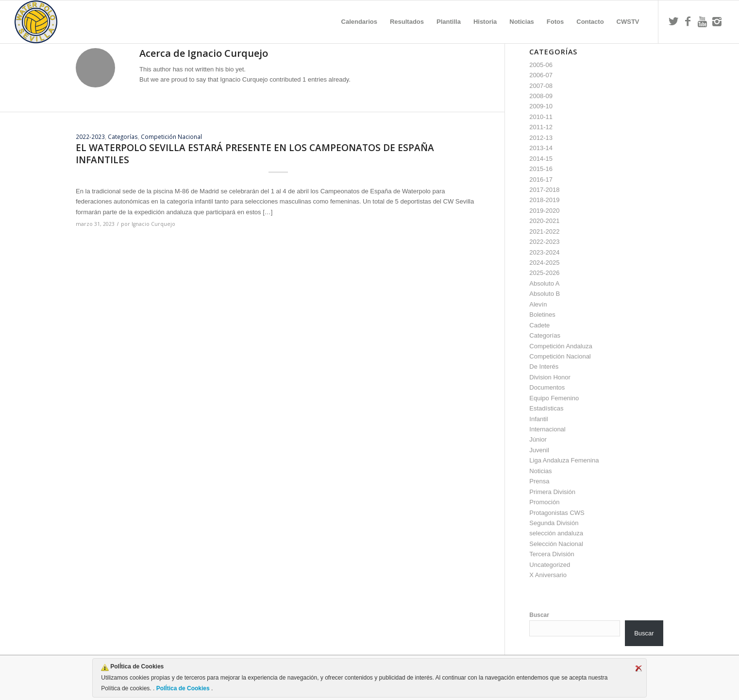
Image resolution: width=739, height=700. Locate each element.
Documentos (547, 387)
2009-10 (541, 106)
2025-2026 (544, 273)
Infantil (538, 419)
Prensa (539, 481)
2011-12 (541, 127)
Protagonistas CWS (557, 513)
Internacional (547, 429)
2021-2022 (544, 231)
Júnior (538, 439)
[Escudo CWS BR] (36, 22)
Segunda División (554, 523)
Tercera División (552, 554)
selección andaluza (556, 533)
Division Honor (550, 377)
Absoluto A (544, 283)
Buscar (539, 615)
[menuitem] (359, 22)
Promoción (544, 502)
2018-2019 (544, 200)
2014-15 (541, 159)
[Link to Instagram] (717, 21)
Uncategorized (550, 565)
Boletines (542, 315)
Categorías (123, 137)
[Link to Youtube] (703, 21)
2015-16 (541, 169)
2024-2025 (544, 263)
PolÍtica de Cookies (183, 688)
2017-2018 (544, 190)
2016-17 (541, 179)
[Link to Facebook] (688, 21)
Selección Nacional (556, 544)
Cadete (539, 325)
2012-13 (541, 138)
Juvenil (539, 450)
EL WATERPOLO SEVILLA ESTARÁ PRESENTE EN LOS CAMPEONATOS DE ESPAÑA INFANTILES (255, 154)
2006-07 (541, 75)
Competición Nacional (171, 137)
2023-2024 (544, 252)
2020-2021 (544, 221)
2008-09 (541, 96)
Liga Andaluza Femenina (564, 460)
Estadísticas (546, 408)
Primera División (552, 492)
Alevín (538, 304)
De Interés (544, 367)
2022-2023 (90, 137)
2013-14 (541, 148)
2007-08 (541, 86)
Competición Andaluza (561, 346)
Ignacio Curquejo (153, 224)
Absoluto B (545, 294)
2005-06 (541, 65)
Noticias (540, 471)
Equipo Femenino (554, 398)
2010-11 (541, 117)
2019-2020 (544, 211)
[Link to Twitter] (673, 21)
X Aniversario (548, 575)
